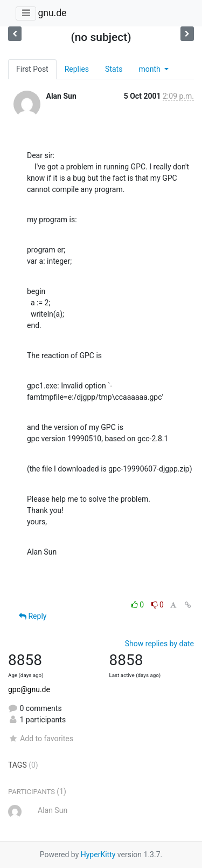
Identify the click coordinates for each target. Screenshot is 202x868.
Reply (33, 616)
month (150, 69)
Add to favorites (41, 739)
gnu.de (52, 13)
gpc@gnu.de (29, 689)
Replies (77, 69)
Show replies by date (159, 644)
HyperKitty (98, 855)
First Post (32, 69)
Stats (114, 69)
